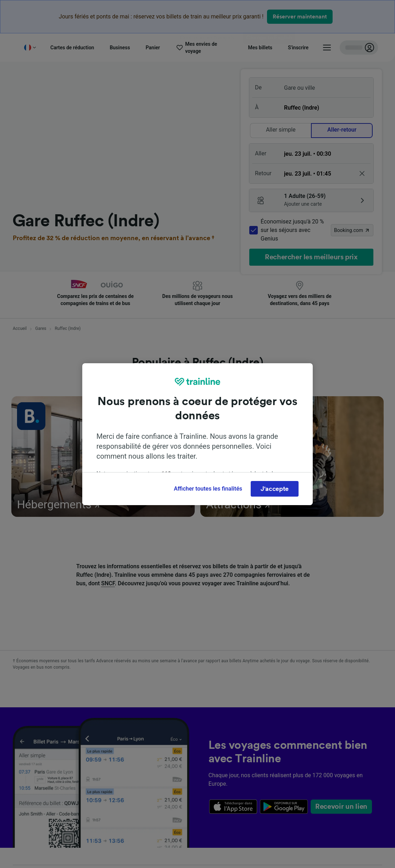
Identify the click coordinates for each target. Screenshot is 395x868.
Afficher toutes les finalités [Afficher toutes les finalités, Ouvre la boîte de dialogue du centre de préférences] (208, 489)
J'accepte (275, 489)
